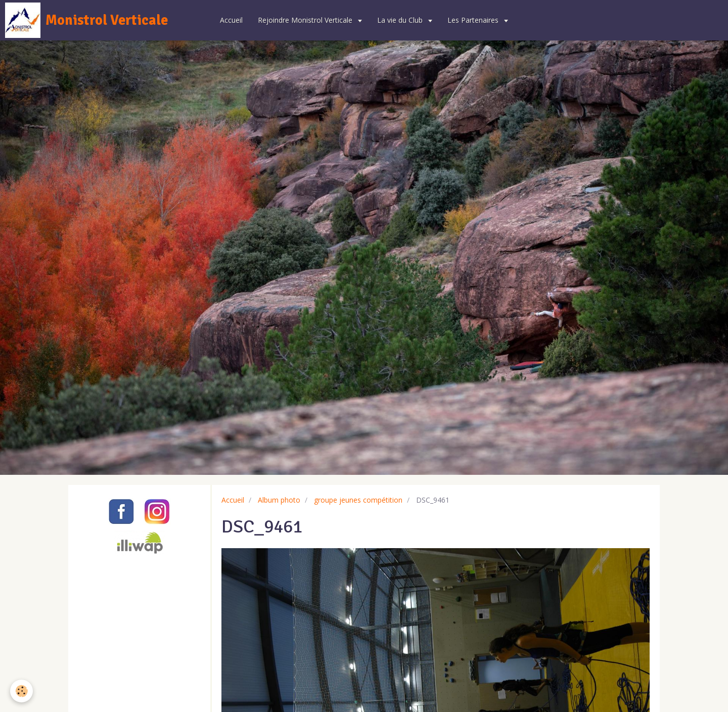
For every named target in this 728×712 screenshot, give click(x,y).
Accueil (231, 20)
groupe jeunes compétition (358, 500)
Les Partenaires (474, 20)
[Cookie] (21, 691)
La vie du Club (401, 20)
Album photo (279, 500)
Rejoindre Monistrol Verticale (306, 20)
